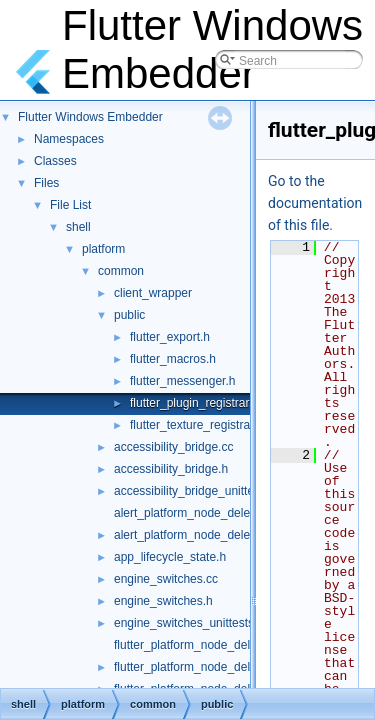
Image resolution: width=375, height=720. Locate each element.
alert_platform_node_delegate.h (198, 535)
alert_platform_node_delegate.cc (201, 513)
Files (46, 183)
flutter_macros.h (173, 359)
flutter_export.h (170, 337)
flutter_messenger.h (182, 381)
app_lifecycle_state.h (170, 557)
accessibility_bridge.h (171, 469)
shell (78, 227)
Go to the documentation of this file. (315, 203)
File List (70, 205)
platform (103, 249)
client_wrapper (153, 293)
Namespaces (69, 139)
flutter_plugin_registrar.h (194, 403)
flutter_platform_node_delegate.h (202, 667)
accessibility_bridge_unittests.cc (199, 491)
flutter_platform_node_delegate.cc (204, 645)
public (129, 315)
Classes (55, 161)
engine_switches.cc (166, 579)
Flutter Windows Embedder (90, 117)
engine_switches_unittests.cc (191, 623)
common (121, 271)
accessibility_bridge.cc (173, 447)
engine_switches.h (163, 601)
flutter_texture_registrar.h (196, 425)
